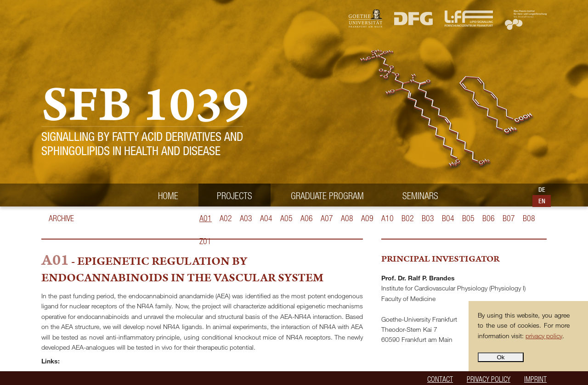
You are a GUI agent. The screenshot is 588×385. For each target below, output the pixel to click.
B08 (529, 218)
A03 (246, 218)
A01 (206, 218)
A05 (286, 218)
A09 (367, 218)
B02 (408, 218)
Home (168, 195)
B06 (489, 218)
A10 (387, 218)
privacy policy (544, 336)
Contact (440, 379)
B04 (448, 218)
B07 (509, 218)
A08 (347, 218)
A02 (226, 218)
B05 (468, 218)
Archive (61, 218)
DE (542, 190)
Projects (235, 195)
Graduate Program (327, 195)
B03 (428, 218)
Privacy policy (489, 379)
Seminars (420, 195)
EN (542, 201)
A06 (307, 218)
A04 (266, 218)
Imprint (535, 379)
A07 (327, 218)
